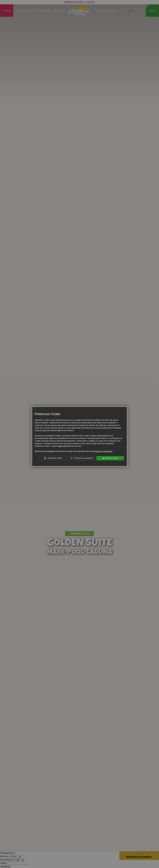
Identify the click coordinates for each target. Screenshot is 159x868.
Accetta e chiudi (110, 458)
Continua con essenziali (82, 458)
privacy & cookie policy (104, 451)
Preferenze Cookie (53, 458)
